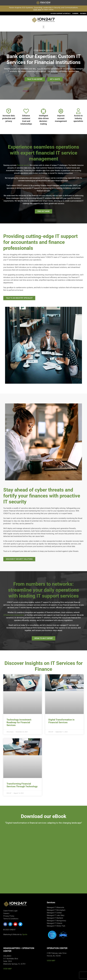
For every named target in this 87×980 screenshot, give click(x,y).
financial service (23, 165)
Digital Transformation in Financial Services (61, 721)
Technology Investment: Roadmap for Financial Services (19, 722)
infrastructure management (14, 615)
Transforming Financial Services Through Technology (22, 785)
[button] (43, 27)
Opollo (25, 934)
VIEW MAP (8, 969)
